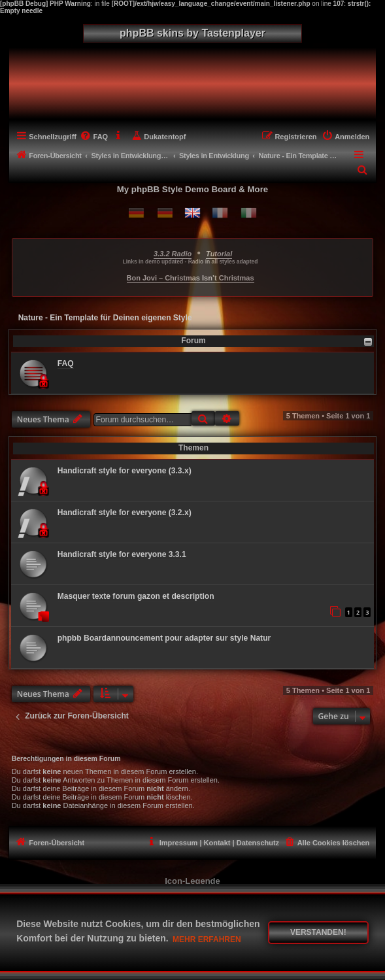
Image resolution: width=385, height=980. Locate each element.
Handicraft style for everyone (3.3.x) (125, 471)
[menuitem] (94, 137)
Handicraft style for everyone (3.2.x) (125, 513)
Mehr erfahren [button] (207, 939)
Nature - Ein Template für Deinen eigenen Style (105, 318)
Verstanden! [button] (318, 932)
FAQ (66, 363)
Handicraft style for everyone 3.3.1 (122, 554)
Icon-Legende (192, 881)
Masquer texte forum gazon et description (136, 596)
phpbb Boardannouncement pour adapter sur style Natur (164, 638)
